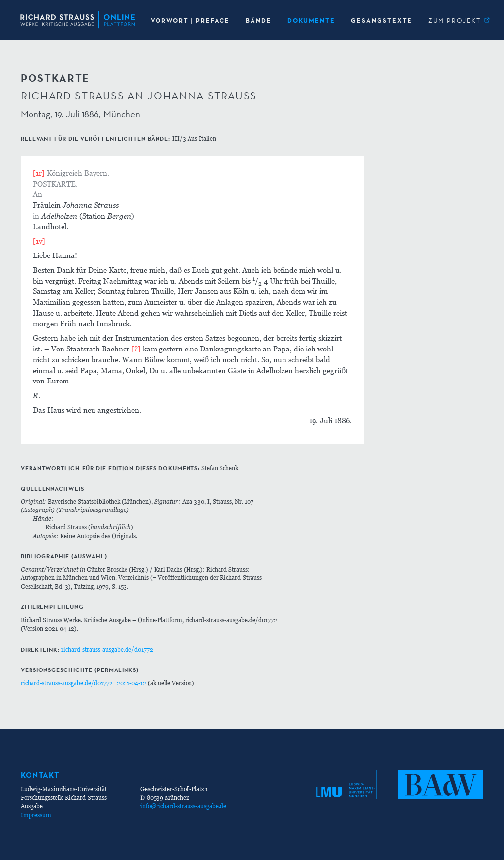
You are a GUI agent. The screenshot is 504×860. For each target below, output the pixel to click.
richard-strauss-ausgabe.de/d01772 (107, 650)
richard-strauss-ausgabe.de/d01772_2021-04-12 (83, 683)
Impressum (36, 815)
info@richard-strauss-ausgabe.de (183, 806)
